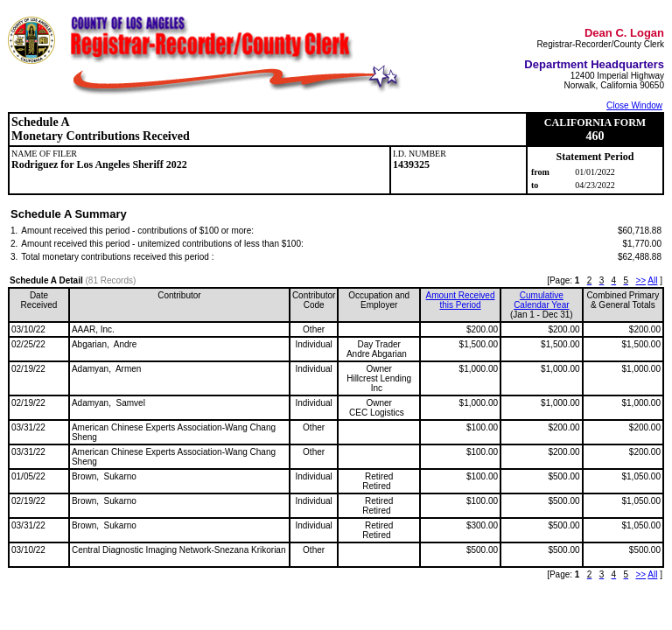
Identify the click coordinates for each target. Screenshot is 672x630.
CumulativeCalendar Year (541, 300)
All (652, 280)
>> (640, 280)
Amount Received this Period (461, 300)
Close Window (634, 105)
